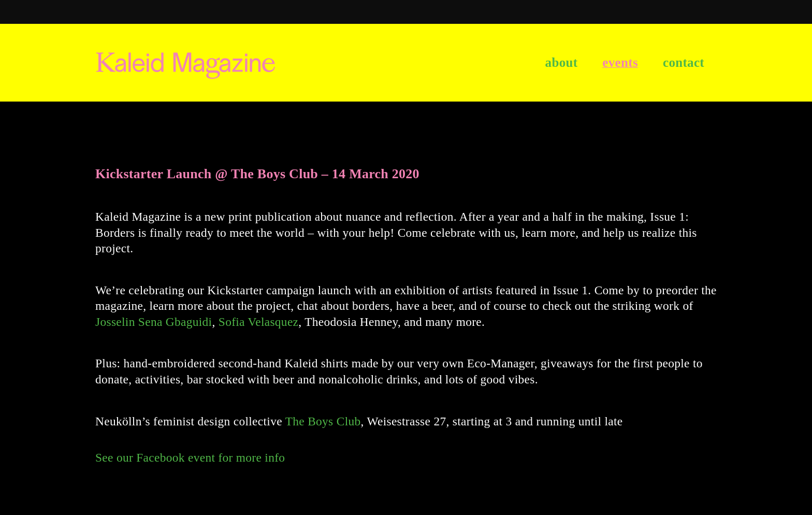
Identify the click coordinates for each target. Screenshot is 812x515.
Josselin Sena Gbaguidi (154, 322)
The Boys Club (323, 421)
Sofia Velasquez (259, 322)
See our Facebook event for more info (190, 457)
